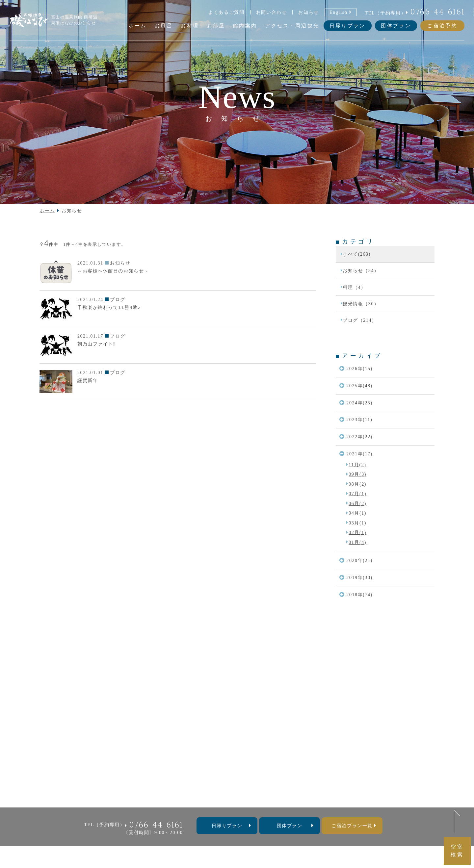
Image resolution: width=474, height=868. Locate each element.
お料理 (169, 781)
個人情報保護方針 (295, 791)
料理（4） (354, 287)
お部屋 (191, 781)
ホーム (47, 211)
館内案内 (216, 781)
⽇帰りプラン (227, 826)
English (339, 12)
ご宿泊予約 (442, 26)
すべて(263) (357, 254)
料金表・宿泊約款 (248, 791)
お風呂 (147, 781)
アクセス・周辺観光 (256, 781)
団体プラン (396, 26)
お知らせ (309, 12)
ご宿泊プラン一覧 (352, 826)
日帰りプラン (348, 26)
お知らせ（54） (361, 270)
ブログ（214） (360, 320)
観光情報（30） (361, 304)
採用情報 (332, 791)
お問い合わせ (272, 12)
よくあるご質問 (226, 12)
